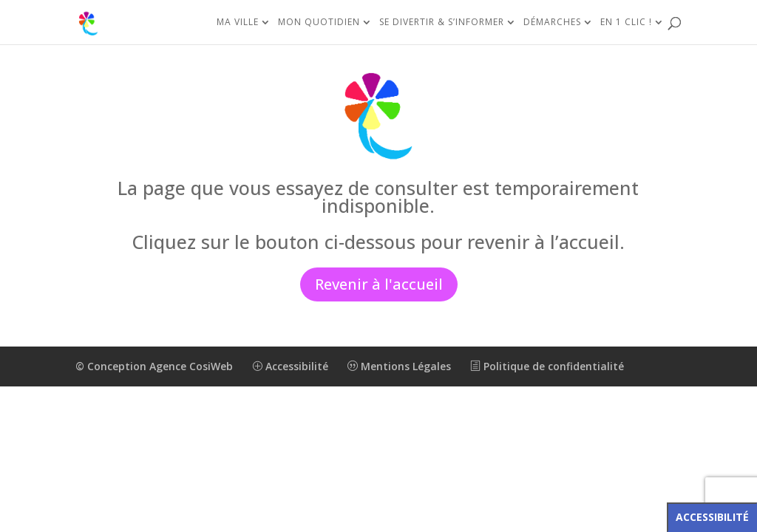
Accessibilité (290, 366)
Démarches (552, 23)
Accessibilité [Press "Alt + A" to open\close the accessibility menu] (712, 517)
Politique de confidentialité (547, 366)
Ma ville (238, 23)
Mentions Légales (399, 366)
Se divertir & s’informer (442, 23)
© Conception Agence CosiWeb (154, 366)
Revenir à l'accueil (379, 284)
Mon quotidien (319, 23)
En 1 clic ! (626, 23)
